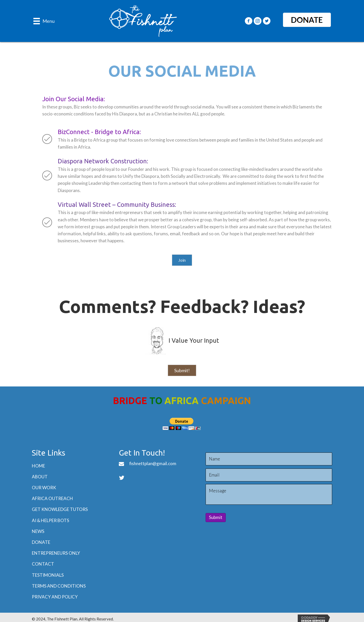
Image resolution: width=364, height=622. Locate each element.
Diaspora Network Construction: (103, 161)
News (38, 531)
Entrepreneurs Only (56, 553)
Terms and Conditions (59, 586)
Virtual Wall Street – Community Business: (117, 205)
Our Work (44, 488)
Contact (43, 564)
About (40, 477)
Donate (41, 542)
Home (38, 466)
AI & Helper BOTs (50, 520)
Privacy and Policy (55, 597)
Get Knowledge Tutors (60, 509)
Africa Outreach (52, 498)
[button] (249, 21)
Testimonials (48, 575)
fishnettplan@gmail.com (153, 463)
